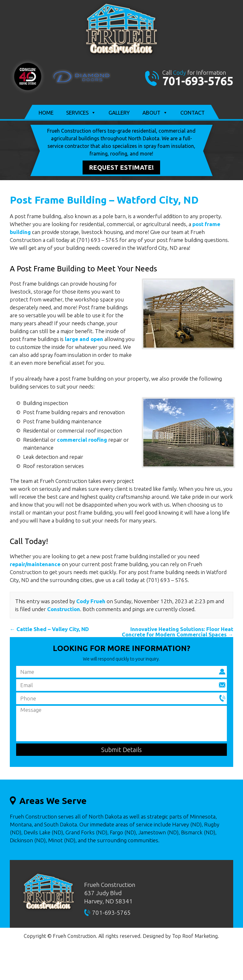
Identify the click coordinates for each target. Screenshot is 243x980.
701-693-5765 (198, 81)
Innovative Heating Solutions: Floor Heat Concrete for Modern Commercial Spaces (178, 632)
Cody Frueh (91, 601)
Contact (193, 113)
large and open (84, 339)
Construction (64, 609)
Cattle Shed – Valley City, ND (49, 629)
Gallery (119, 113)
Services (81, 113)
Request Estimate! (121, 167)
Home (46, 113)
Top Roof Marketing (195, 936)
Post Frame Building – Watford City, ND (104, 200)
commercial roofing (82, 440)
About (155, 113)
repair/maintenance (35, 564)
